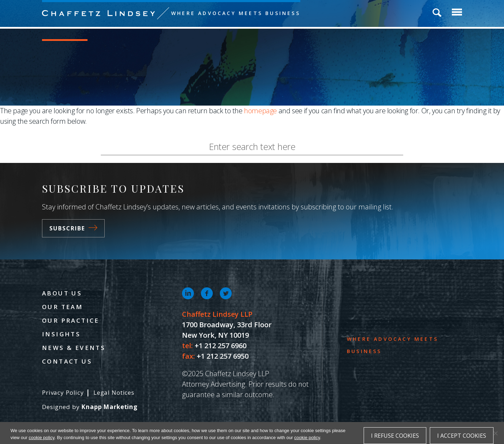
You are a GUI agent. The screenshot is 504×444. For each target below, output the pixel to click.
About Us (62, 293)
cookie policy (41, 438)
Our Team (62, 307)
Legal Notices (114, 392)
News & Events (74, 348)
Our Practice (71, 320)
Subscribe (73, 228)
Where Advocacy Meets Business (236, 13)
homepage (260, 111)
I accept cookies (462, 436)
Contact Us (67, 361)
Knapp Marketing (109, 407)
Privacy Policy (63, 392)
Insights (61, 334)
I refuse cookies (395, 436)
